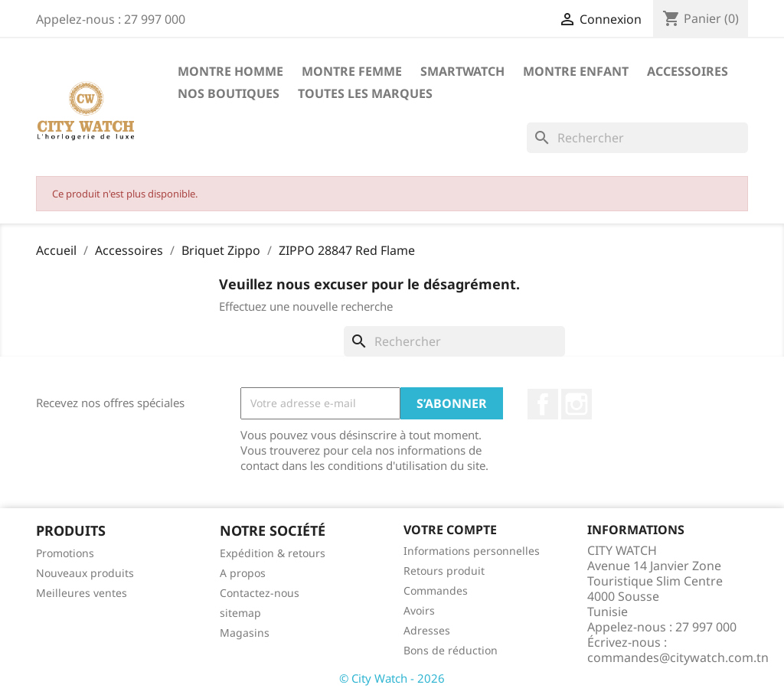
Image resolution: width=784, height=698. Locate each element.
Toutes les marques (365, 93)
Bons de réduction (451, 650)
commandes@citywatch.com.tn (678, 657)
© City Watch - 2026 (392, 678)
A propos (243, 573)
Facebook (543, 404)
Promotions (65, 553)
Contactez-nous (260, 593)
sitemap (240, 613)
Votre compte (450, 530)
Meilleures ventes (82, 593)
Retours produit (444, 571)
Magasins (245, 633)
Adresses (427, 630)
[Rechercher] (637, 138)
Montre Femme (352, 71)
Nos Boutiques (229, 93)
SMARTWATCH (462, 71)
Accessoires (688, 71)
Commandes (436, 590)
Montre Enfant (576, 71)
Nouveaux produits (85, 573)
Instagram (577, 404)
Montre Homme (230, 71)
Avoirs (419, 610)
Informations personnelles (472, 551)
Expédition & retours (273, 553)
